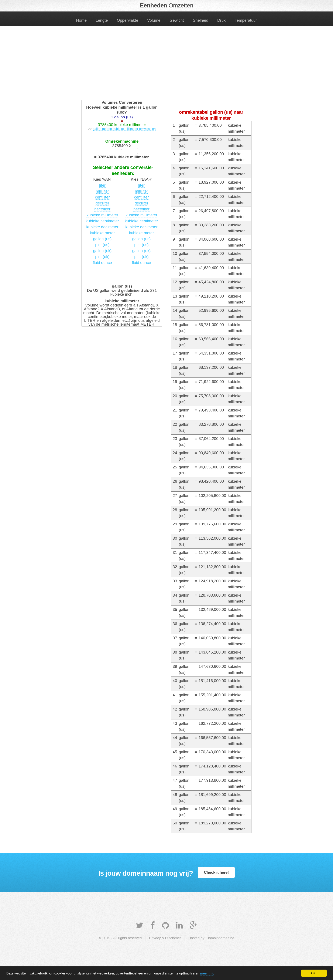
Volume (154, 20)
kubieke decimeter (102, 227)
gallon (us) (102, 239)
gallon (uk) (102, 251)
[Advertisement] (166, 67)
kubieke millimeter (102, 215)
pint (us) (102, 245)
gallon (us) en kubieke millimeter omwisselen (124, 129)
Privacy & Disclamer (165, 938)
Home (81, 20)
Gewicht (177, 20)
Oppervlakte (128, 20)
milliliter (102, 191)
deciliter (102, 203)
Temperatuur (246, 20)
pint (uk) (102, 257)
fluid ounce (102, 263)
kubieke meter (102, 233)
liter (102, 185)
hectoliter (102, 209)
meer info (207, 973)
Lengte (102, 20)
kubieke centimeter (102, 221)
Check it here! (216, 872)
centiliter (102, 197)
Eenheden (166, 5)
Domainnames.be (220, 938)
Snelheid (201, 20)
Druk (221, 20)
